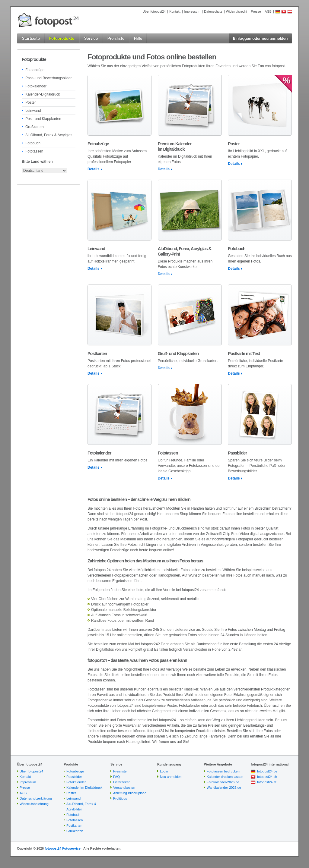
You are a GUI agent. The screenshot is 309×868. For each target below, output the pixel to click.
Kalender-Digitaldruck (43, 94)
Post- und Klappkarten (43, 119)
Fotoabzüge (35, 70)
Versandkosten (124, 788)
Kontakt (175, 11)
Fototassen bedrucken (223, 771)
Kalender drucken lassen (225, 777)
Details (93, 169)
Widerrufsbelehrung (34, 804)
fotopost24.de (267, 771)
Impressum (192, 11)
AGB (268, 11)
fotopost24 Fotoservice (63, 848)
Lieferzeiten (122, 782)
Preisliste (120, 771)
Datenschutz (213, 11)
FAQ (116, 777)
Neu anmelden (171, 777)
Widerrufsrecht (237, 11)
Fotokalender (36, 86)
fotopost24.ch (267, 777)
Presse (256, 11)
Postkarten (74, 826)
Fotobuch (33, 143)
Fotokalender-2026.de (223, 782)
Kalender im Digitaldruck (84, 788)
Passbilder (74, 777)
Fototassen (34, 151)
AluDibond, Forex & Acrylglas (49, 135)
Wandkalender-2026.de (224, 788)
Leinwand (33, 111)
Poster (31, 102)
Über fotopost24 (154, 11)
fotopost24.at (267, 782)
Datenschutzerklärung (36, 798)
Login (164, 771)
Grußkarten (35, 127)
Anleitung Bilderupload (130, 793)
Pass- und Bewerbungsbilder (48, 78)
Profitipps (120, 798)
